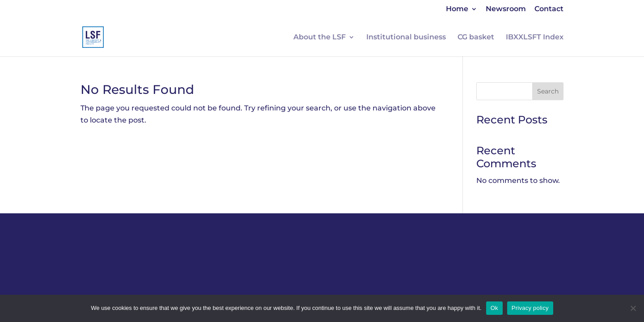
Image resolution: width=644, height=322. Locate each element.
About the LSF (320, 38)
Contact (549, 9)
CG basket (476, 38)
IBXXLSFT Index (535, 38)
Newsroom (506, 9)
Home (457, 9)
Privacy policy (530, 308)
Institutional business (406, 38)
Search (548, 91)
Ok (494, 308)
